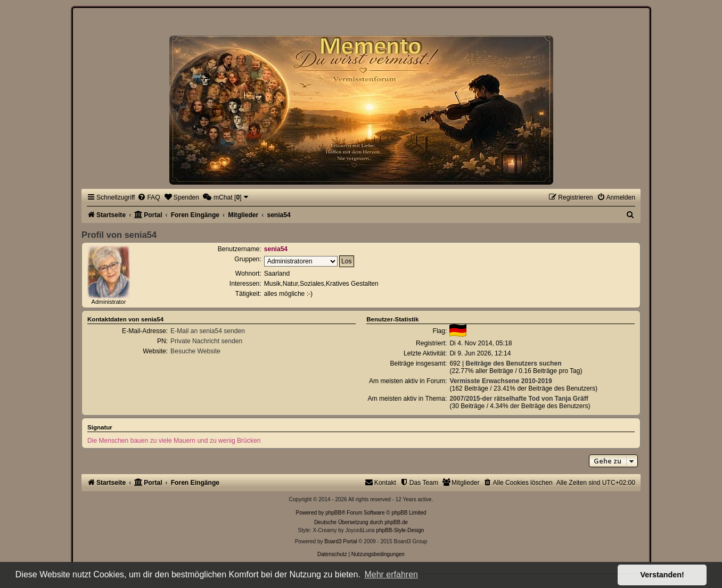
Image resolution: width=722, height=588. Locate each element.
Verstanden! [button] (662, 575)
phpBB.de (396, 522)
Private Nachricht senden (206, 341)
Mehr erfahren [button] (391, 574)
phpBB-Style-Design (400, 530)
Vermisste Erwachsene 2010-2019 (501, 381)
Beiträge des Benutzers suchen (513, 363)
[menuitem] (149, 197)
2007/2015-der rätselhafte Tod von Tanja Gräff (519, 399)
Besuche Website (195, 351)
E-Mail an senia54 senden (208, 331)
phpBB (333, 513)
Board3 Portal (341, 541)
